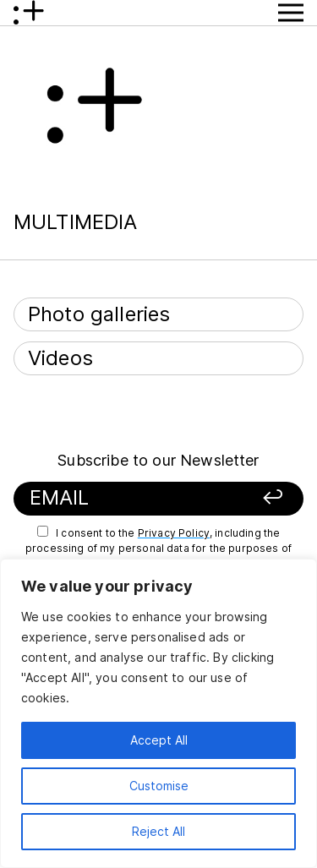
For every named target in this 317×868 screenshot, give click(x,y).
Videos (60, 358)
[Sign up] (264, 498)
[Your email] (133, 498)
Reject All (158, 831)
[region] (158, 713)
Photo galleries (99, 314)
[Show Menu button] (291, 13)
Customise (159, 786)
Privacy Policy (174, 533)
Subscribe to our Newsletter (158, 460)
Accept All (159, 740)
